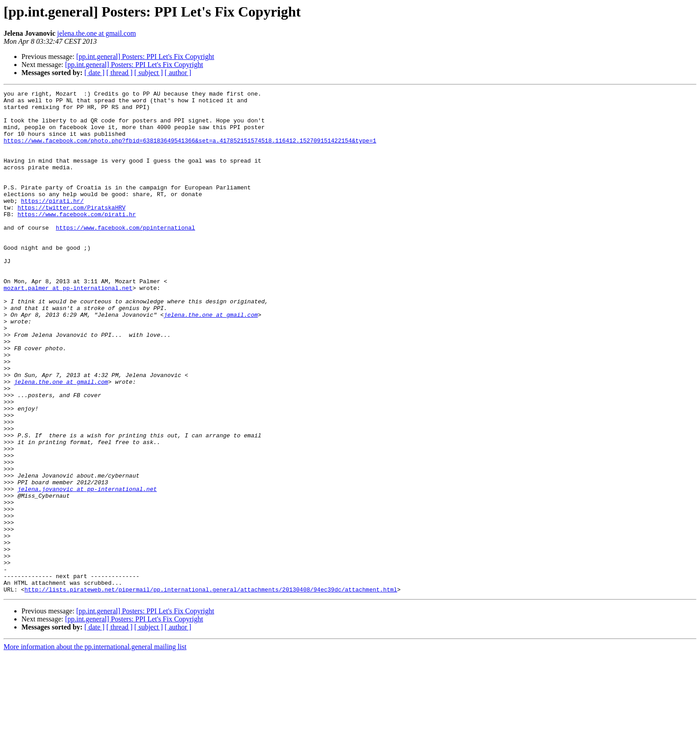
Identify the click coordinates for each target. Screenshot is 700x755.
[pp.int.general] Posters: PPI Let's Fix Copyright (145, 57)
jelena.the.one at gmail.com (96, 33)
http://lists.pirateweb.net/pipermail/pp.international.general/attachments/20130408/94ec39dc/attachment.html (211, 690)
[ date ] (94, 73)
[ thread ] (119, 73)
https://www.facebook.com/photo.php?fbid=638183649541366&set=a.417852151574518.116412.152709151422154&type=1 (190, 151)
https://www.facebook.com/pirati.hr (77, 239)
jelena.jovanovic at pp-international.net (87, 569)
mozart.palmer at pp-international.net (68, 328)
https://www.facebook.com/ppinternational (125, 256)
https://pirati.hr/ (52, 223)
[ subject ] (149, 73)
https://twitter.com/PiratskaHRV (71, 231)
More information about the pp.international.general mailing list (95, 747)
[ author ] (178, 73)
